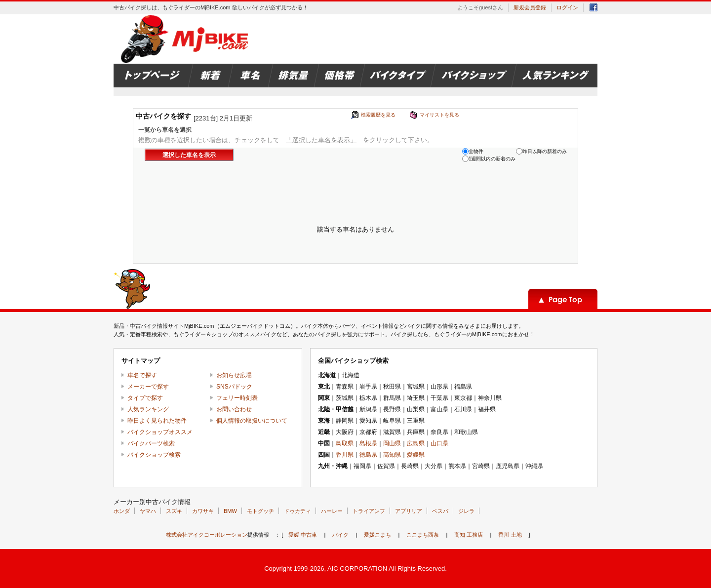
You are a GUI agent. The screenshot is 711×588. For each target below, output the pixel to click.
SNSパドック (234, 387)
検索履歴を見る (378, 115)
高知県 (392, 455)
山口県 (439, 443)
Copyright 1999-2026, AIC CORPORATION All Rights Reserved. (355, 568)
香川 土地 (510, 535)
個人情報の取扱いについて (252, 421)
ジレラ (466, 511)
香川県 (345, 455)
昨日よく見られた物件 (157, 421)
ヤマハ (148, 511)
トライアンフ (369, 511)
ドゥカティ (297, 511)
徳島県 (368, 455)
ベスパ (440, 511)
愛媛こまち (377, 535)
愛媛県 (416, 455)
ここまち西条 (423, 535)
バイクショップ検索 (154, 455)
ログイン (567, 7)
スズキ (174, 511)
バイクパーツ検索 (151, 443)
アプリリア (409, 511)
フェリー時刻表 (237, 398)
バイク (340, 535)
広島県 (416, 443)
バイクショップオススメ (160, 432)
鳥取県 (345, 443)
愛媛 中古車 (303, 535)
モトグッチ (260, 511)
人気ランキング (148, 409)
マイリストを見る (439, 115)
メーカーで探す (148, 387)
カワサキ (203, 511)
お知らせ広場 (234, 375)
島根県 (368, 443)
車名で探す (142, 375)
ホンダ (122, 511)
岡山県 (392, 443)
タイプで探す (145, 398)
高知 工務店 (469, 535)
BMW (230, 511)
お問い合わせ (234, 409)
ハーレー (332, 511)
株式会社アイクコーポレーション (207, 535)
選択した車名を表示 (189, 155)
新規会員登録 (530, 7)
